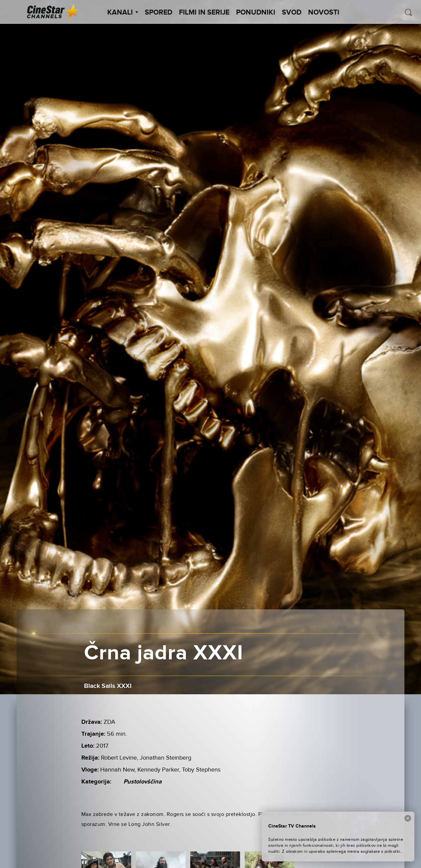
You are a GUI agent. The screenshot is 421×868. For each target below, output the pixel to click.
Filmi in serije (204, 13)
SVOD (292, 13)
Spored (159, 13)
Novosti (324, 13)
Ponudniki (256, 13)
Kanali (123, 13)
